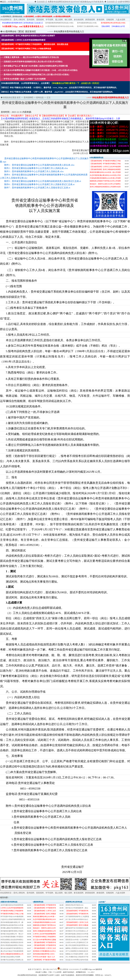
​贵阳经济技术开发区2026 (74, 905)
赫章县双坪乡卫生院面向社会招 (77, 928)
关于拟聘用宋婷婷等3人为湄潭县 (77, 917)
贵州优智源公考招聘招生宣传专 (12, 942)
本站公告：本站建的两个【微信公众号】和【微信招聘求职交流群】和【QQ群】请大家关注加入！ (47, 116)
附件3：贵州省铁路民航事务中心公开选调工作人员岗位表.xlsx (34, 171)
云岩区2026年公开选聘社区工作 (77, 942)
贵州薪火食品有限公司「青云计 (12, 934)
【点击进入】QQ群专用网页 (118, 2)
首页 (19, 98)
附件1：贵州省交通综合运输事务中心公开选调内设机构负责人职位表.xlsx (39, 165)
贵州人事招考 (19, 20)
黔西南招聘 (90, 20)
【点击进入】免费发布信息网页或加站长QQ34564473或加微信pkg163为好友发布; (70, 2)
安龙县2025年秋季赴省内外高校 (77, 960)
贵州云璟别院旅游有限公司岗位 (12, 945)
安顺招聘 (110, 20)
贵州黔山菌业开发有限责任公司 (12, 928)
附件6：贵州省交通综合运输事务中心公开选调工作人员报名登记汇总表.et (39, 184)
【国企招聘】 (106, 26)
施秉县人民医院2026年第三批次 (77, 948)
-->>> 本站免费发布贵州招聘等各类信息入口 (108, 98)
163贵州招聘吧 (29, 16)
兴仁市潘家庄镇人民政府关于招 (77, 957)
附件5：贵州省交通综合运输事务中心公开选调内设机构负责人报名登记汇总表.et (43, 181)
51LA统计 (91, 972)
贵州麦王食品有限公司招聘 (10, 957)
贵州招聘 (31, 20)
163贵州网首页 (6, 16)
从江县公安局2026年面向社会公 (77, 919)
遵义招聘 (59, 20)
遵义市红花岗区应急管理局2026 (77, 945)
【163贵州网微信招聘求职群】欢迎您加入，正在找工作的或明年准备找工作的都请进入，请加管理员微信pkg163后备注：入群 (60, 118)
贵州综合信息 (17, 16)
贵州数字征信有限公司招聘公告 (12, 960)
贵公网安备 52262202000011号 (71, 969)
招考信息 (40, 98)
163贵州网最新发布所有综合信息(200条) (60, 26)
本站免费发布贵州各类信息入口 (69, 32)
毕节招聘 (49, 20)
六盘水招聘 (120, 20)
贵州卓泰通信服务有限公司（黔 (12, 922)
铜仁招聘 (68, 20)
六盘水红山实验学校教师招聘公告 (13, 919)
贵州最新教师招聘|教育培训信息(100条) (59, 23)
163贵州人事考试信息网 (44, 16)
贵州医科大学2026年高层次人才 (77, 931)
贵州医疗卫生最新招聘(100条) (88, 26)
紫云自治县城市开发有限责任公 (12, 948)
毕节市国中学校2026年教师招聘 (12, 917)
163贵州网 (12, 8)
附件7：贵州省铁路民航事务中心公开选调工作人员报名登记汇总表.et (37, 188)
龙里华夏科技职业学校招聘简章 (12, 905)
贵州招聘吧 (28, 98)
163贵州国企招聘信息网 (62, 16)
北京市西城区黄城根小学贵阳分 (12, 937)
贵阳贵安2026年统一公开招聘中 (77, 940)
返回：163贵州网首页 (11, 2)
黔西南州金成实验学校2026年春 (12, 925)
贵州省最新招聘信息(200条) (87, 23)
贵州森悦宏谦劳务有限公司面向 (12, 931)
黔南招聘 (101, 20)
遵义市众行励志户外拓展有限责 (12, 951)
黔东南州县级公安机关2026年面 (77, 934)
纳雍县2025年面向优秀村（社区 (77, 954)
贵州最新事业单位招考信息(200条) (113, 23)
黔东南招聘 (79, 20)
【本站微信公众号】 (118, 26)
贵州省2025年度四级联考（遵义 (77, 908)
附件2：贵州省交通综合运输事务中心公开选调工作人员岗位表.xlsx (36, 168)
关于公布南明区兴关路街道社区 (77, 951)
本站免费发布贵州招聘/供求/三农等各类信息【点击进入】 (23, 23)
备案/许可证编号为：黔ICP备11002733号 (42, 969)
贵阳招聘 (40, 20)
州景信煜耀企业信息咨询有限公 (12, 940)
